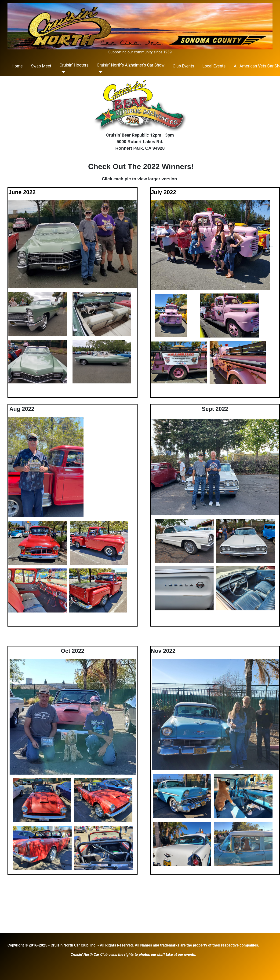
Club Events (183, 66)
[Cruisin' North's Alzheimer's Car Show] (100, 72)
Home (17, 66)
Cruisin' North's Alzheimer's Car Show (131, 65)
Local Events (214, 66)
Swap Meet (41, 66)
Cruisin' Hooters (74, 65)
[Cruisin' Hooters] (63, 72)
